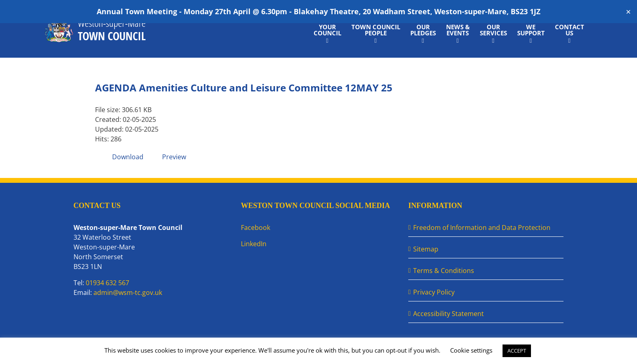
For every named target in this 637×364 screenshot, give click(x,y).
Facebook (256, 227)
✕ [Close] (628, 12)
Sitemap (426, 249)
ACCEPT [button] (517, 351)
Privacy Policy (434, 292)
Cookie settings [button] (471, 350)
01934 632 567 (107, 283)
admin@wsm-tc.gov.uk (128, 292)
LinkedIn (254, 244)
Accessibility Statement (448, 314)
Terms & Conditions (444, 271)
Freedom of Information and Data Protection (482, 227)
